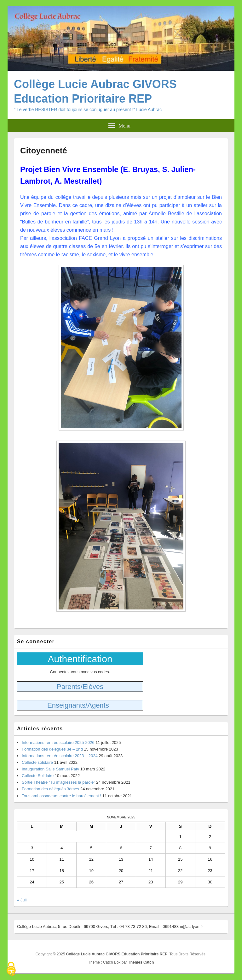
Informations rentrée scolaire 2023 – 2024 (60, 756)
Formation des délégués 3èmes (50, 789)
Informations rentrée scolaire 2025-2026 (58, 742)
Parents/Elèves (80, 687)
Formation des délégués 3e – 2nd (52, 749)
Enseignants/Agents (78, 705)
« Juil (22, 900)
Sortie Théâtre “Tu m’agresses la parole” (58, 782)
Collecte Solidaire (38, 776)
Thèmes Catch (141, 962)
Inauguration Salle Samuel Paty (50, 769)
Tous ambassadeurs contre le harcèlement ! (61, 796)
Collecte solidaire (37, 762)
